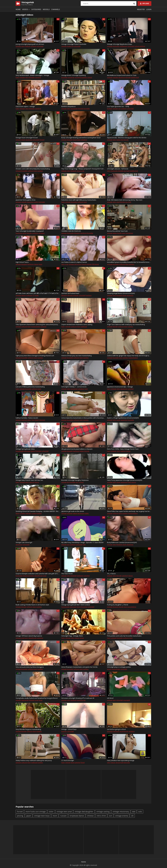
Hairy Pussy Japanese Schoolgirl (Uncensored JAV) (125, 480)
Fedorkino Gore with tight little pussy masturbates (79, 200)
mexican (42, 420)
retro (23, 46)
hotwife (39, 513)
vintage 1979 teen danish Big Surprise (29, 636)
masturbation (36, 327)
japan (29, 816)
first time (38, 451)
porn (26, 638)
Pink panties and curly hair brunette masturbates (124, 636)
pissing (20, 816)
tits (122, 140)
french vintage (87, 264)
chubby (23, 513)
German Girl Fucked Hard (70, 293)
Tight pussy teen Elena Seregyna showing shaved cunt (35, 356)
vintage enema (122, 816)
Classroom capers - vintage (25, 106)
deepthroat (38, 576)
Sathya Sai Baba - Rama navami (27, 418)
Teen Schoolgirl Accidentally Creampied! (30, 231)
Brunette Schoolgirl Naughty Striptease (75, 480)
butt (122, 762)
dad (134, 812)
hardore (89, 295)
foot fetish (35, 420)
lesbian (110, 109)
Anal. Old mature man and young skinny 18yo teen (125, 200)
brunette (64, 77)
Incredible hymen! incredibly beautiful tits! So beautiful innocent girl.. (129, 262)
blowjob (32, 77)
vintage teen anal (64, 812)
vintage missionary (121, 812)
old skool (110, 698)
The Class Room (67, 574)
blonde (128, 77)
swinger (28, 513)
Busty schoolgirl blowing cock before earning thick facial (81, 138)
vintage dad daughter (84, 812)
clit (132, 816)
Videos (26, 9)
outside (115, 77)
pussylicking (132, 607)
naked (75, 513)
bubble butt (135, 77)
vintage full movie (75, 264)
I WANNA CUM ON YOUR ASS (71, 231)
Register (141, 9)
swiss (29, 420)
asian (23, 140)
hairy (17, 77)
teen (36, 171)
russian (63, 816)
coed (45, 576)
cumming (40, 638)
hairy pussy (132, 482)
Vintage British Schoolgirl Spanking (73, 75)
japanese (122, 77)
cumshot (38, 77)
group (79, 171)
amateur (84, 140)
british (109, 669)
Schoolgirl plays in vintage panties (119, 667)
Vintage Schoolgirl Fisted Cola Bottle (74, 44)
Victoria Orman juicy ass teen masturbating (76, 356)
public (36, 202)
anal (118, 202)
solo (140, 812)
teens (33, 451)
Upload (144, 3)
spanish (24, 420)
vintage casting (103, 812)
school (90, 77)
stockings (71, 77)
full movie (95, 264)
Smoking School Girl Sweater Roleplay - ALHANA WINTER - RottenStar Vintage (38, 511)
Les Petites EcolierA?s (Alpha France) (74, 262)
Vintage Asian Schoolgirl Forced (27, 138)
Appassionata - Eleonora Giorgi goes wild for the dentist (127, 138)
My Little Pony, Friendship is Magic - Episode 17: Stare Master (83, 542)
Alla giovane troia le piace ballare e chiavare (77, 449)
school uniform (140, 46)
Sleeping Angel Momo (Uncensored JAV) (121, 293)
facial (75, 140)
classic (36, 264)
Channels (56, 9)
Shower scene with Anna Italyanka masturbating (33, 169)
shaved (44, 327)
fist (72, 46)
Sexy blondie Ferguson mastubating (28, 729)
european (74, 109)
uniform (34, 46)
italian (119, 140)
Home (18, 9)
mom (55, 816)
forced (42, 140)
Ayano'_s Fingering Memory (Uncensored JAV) (123, 418)
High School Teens (22, 262)
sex (119, 109)
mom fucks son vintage (36, 812)
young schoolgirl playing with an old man (30, 44)
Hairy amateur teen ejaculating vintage (121, 760)
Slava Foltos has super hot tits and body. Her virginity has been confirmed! (129, 511)
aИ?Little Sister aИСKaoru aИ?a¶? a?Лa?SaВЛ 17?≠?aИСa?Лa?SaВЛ (38, 293)
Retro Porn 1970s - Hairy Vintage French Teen (123, 449)
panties (84, 77)
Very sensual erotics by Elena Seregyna (30, 667)
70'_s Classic (111, 574)
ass (77, 482)
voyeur (81, 482)
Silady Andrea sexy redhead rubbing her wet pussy (34, 760)
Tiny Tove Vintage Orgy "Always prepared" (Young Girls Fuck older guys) (83, 169)
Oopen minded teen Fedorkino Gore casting (77, 324)
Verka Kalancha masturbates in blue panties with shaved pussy (83, 418)
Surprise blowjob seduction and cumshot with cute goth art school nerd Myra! (38, 574)
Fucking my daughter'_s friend (118, 605)
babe (79, 140)
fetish (18, 513)
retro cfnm (101, 816)
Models (46, 9)
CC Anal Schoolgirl (68, 760)
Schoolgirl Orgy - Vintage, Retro (72, 636)
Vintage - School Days (69, 729)
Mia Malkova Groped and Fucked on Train (122, 75)
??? (34, 295)
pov (68, 545)
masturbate (116, 669)
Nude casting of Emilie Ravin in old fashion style (32, 605)
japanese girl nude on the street (73, 511)
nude (37, 295)
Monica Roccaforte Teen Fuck (117, 231)
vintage (18, 46)
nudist (34, 513)
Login (149, 9)
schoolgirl (40, 46)
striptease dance (77, 816)
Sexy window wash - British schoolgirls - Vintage (32, 75)
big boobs (116, 46)
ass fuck (126, 171)
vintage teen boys (42, 816)
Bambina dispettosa (68, 106)
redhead (84, 327)
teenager (42, 202)
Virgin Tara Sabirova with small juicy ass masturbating (126, 324)
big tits (120, 233)
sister (51, 812)
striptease (124, 46)
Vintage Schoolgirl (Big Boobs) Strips (120, 44)
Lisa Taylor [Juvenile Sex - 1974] (118, 106)
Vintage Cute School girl (24, 542)
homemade (20, 451)
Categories (36, 9)
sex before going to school (116, 729)
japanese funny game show (26, 200)
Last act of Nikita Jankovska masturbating (30, 387)
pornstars (31, 576)
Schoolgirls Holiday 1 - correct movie (74, 387)
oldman (28, 46)
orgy (83, 171)
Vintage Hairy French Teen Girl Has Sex (29, 480)
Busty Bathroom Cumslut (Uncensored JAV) (122, 542)
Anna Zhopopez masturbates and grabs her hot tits (79, 667)
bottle (69, 46)
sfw (84, 545)
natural (123, 451)
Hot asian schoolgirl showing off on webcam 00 (78, 698)
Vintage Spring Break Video (25, 449)
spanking (78, 77)
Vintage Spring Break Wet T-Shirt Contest (76, 605)
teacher (64, 731)
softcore (31, 171)
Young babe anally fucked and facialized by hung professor (37, 698)
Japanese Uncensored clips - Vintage (120, 387)
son (111, 816)
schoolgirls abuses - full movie (118, 169)
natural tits (25, 700)
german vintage (73, 295)
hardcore (19, 233)
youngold (127, 700)
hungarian (129, 233)
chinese (90, 816)
